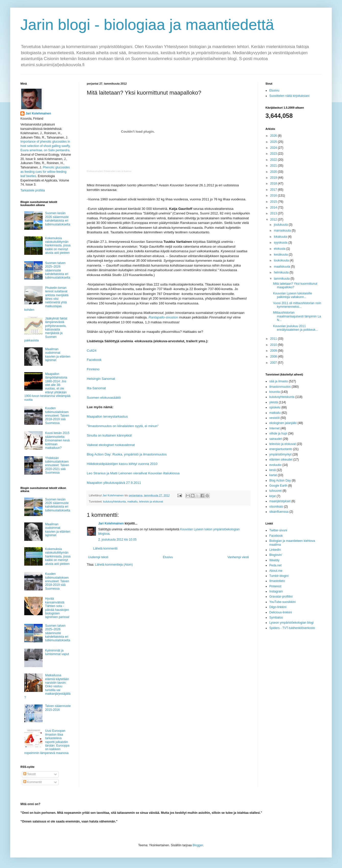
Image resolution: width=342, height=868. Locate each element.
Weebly (274, 560)
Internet (274, 428)
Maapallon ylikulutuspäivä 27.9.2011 (114, 483)
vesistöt (274, 418)
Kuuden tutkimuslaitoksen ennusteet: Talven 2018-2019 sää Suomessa (57, 416)
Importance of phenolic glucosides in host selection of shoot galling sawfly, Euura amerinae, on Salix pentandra (46, 146)
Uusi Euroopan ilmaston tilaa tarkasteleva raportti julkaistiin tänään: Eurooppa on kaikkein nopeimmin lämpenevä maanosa (47, 742)
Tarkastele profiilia (33, 190)
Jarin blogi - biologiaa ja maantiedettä (147, 25)
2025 (274, 142)
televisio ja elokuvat (151, 501)
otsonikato (276, 507)
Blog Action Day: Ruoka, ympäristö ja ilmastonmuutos (127, 454)
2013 (274, 213)
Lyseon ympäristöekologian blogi (291, 623)
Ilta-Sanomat (96, 388)
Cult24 (92, 351)
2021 (274, 166)
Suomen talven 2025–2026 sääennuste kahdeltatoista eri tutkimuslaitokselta (58, 270)
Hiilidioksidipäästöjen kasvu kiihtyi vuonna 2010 (122, 464)
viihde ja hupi (278, 433)
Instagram (276, 591)
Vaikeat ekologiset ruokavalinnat (111, 445)
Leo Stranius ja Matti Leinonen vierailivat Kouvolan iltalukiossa (133, 473)
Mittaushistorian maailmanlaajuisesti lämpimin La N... (297, 316)
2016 (274, 196)
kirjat (272, 496)
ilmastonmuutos (280, 387)
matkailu (132, 501)
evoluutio (275, 465)
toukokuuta (282, 260)
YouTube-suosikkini (282, 602)
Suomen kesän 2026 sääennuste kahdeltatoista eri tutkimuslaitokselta (58, 219)
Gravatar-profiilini (281, 597)
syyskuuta (281, 243)
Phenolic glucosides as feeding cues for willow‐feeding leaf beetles (45, 172)
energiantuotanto (281, 449)
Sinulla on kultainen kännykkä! (109, 435)
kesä (272, 470)
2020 (274, 172)
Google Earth (278, 486)
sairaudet (276, 439)
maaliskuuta (282, 267)
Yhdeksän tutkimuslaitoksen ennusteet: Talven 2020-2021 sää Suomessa (57, 465)
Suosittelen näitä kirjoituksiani (289, 96)
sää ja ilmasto (279, 381)
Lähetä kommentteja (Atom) (114, 565)
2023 (274, 154)
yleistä (274, 402)
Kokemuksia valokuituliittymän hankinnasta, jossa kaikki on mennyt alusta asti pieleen (58, 246)
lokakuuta (281, 237)
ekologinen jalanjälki (283, 423)
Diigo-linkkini (278, 607)
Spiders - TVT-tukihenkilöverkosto (292, 628)
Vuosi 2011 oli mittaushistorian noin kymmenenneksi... (297, 305)
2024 (274, 148)
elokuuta (280, 249)
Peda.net (275, 565)
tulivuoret (276, 491)
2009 (274, 351)
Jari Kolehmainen (111, 523)
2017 (274, 190)
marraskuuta (283, 231)
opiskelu (275, 407)
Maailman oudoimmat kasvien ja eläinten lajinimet (58, 355)
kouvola (274, 392)
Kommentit (33, 782)
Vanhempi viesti (238, 557)
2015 (274, 202)
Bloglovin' (276, 555)
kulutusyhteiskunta (114, 501)
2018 (274, 184)
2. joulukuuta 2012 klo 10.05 (117, 540)
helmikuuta (282, 272)
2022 (274, 160)
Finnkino (93, 369)
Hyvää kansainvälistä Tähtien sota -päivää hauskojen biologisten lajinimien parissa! (57, 608)
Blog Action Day (280, 481)
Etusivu (168, 557)
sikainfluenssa (279, 512)
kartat (273, 475)
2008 (274, 357)
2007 (274, 363)
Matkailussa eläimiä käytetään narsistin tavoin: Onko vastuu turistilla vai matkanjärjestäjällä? (47, 686)
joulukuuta (281, 225)
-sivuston (163, 317)
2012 (274, 220)
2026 (274, 136)
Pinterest (275, 586)
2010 (274, 345)
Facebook (94, 360)
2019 (274, 178)
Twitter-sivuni (278, 530)
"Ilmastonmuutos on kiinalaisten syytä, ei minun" (123, 426)
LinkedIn (275, 550)
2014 (274, 208)
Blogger (198, 845)
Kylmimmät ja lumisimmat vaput (57, 652)
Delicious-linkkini (281, 612)
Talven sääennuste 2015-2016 (58, 708)
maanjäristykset (280, 501)
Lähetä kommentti (105, 549)
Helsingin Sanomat (101, 379)
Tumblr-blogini (279, 576)
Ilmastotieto (277, 581)
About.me (276, 571)
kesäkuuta (281, 255)
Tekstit (29, 774)
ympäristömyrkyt (280, 454)
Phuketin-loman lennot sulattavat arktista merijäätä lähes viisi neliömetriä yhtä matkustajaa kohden (46, 299)
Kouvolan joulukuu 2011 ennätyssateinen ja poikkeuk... (296, 328)
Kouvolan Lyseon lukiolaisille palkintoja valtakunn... (292, 295)
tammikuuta (282, 279)
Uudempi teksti (98, 557)
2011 (274, 339)
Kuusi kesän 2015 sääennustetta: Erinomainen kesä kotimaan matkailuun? (57, 440)
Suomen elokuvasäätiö (104, 398)
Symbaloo (276, 618)
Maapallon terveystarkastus (107, 416)
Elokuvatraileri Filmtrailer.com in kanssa (109, 171)
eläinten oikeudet (281, 460)
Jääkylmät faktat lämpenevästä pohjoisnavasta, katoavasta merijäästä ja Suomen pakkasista (46, 329)
